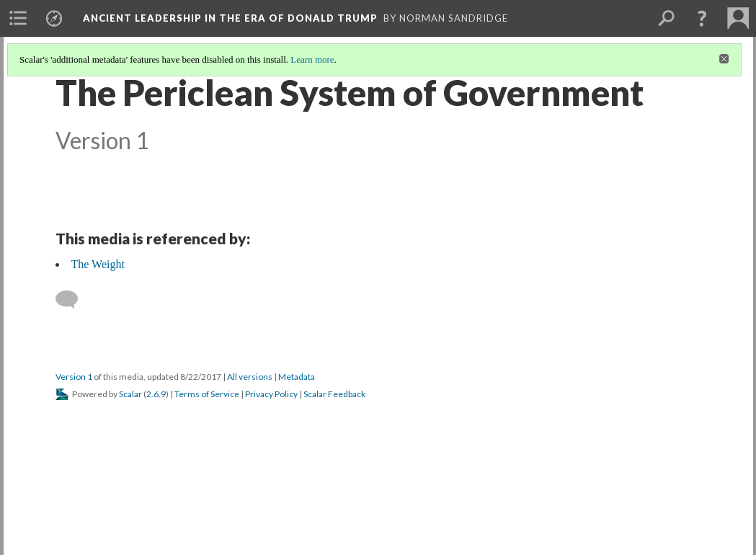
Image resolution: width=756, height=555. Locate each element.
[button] (702, 18)
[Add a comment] (73, 300)
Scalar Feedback (334, 394)
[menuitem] (18, 18)
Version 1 (74, 377)
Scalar (130, 394)
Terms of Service (207, 394)
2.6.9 (156, 394)
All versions (250, 377)
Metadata (297, 377)
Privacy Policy (271, 394)
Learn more (312, 59)
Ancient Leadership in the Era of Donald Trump (230, 18)
